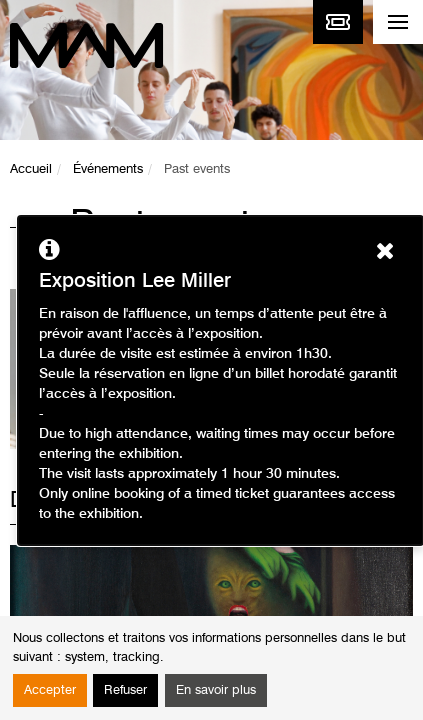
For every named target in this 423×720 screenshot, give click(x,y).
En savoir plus (216, 690)
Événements (108, 169)
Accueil (31, 169)
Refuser (125, 690)
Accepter (50, 690)
